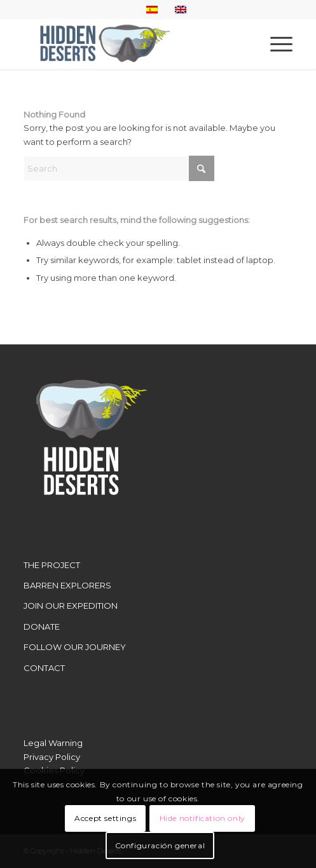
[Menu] (275, 44)
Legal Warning (53, 743)
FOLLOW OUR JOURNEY (75, 647)
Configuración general (160, 845)
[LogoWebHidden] (131, 44)
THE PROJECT (52, 565)
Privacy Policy (52, 757)
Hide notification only (203, 818)
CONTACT (44, 668)
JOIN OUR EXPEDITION (71, 606)
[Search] (119, 168)
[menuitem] (275, 44)
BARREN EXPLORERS (67, 585)
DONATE (42, 627)
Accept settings (105, 818)
